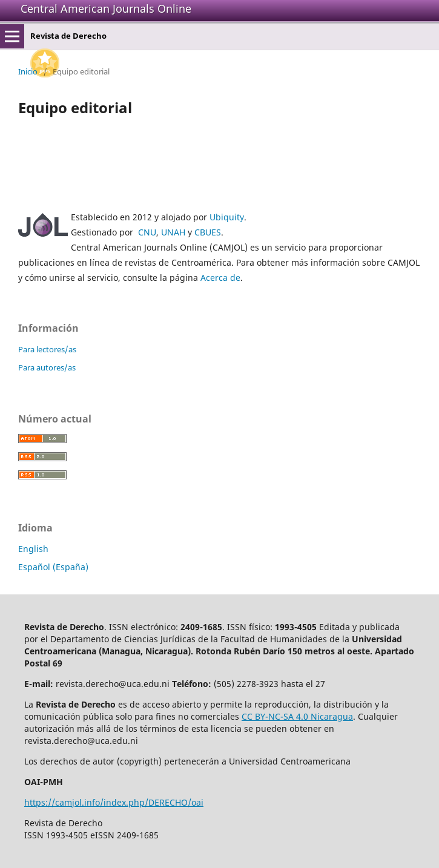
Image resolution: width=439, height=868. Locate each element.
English (33, 549)
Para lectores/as (47, 349)
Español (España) (53, 567)
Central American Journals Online (106, 8)
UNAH (173, 232)
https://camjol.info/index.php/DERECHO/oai (114, 802)
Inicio (28, 71)
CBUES (208, 232)
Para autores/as (47, 367)
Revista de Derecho (68, 36)
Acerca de (220, 278)
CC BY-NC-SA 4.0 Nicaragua (297, 716)
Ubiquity (227, 217)
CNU (147, 232)
